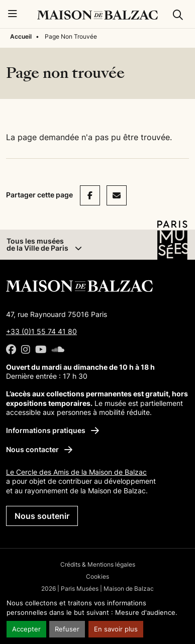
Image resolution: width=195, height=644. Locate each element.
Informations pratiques (53, 430)
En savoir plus (116, 629)
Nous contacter (39, 449)
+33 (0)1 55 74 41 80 (41, 331)
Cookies (97, 576)
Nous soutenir (42, 516)
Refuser (67, 629)
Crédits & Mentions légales (98, 564)
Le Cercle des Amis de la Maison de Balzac (76, 472)
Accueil (21, 36)
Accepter (26, 629)
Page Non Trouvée (71, 36)
